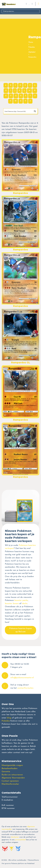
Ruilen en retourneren (12, 775)
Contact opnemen (10, 781)
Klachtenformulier (10, 784)
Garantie (6, 772)
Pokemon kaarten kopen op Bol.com (21, 630)
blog (9, 718)
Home (31, 42)
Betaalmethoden (10, 769)
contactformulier (25, 688)
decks (25, 604)
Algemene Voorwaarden (13, 778)
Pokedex (32, 47)
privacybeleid (20, 840)
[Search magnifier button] (35, 111)
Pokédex (6, 721)
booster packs (21, 600)
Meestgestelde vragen (12, 765)
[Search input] (18, 111)
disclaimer (15, 837)
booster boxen (12, 604)
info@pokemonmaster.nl (22, 678)
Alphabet (32, 52)
